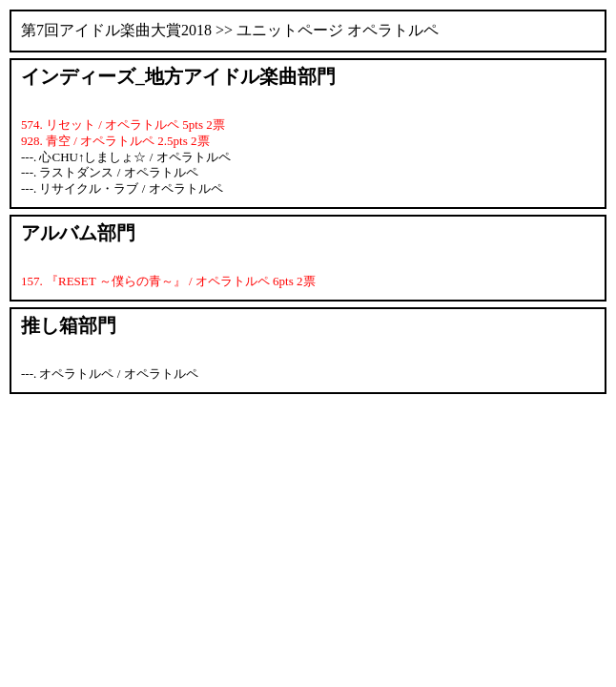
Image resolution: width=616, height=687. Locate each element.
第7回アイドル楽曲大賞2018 (116, 30)
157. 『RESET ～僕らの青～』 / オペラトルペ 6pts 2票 (168, 281)
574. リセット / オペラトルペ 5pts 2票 (123, 125)
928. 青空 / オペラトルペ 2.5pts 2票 (115, 141)
